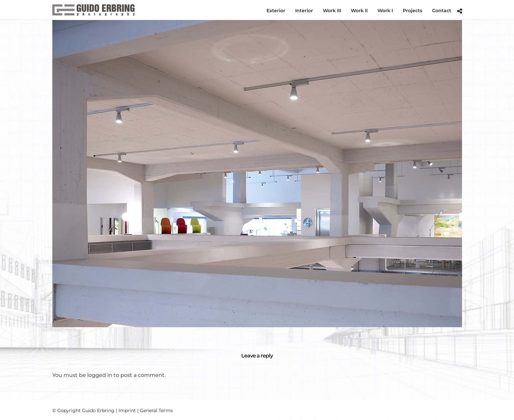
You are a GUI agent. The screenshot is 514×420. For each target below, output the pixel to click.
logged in (100, 375)
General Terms (156, 410)
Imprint (127, 410)
